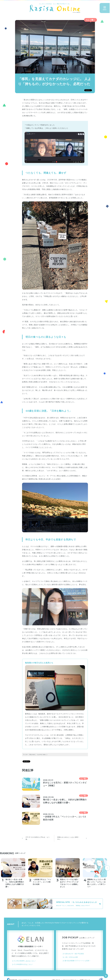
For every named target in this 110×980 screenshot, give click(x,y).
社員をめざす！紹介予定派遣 (74, 954)
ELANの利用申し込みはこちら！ (25, 961)
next (107, 868)
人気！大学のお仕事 (71, 957)
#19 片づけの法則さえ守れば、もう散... (38, 838)
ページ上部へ (106, 976)
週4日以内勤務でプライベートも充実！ (78, 961)
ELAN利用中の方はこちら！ (24, 964)
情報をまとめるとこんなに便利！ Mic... (68, 838)
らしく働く (90, 20)
